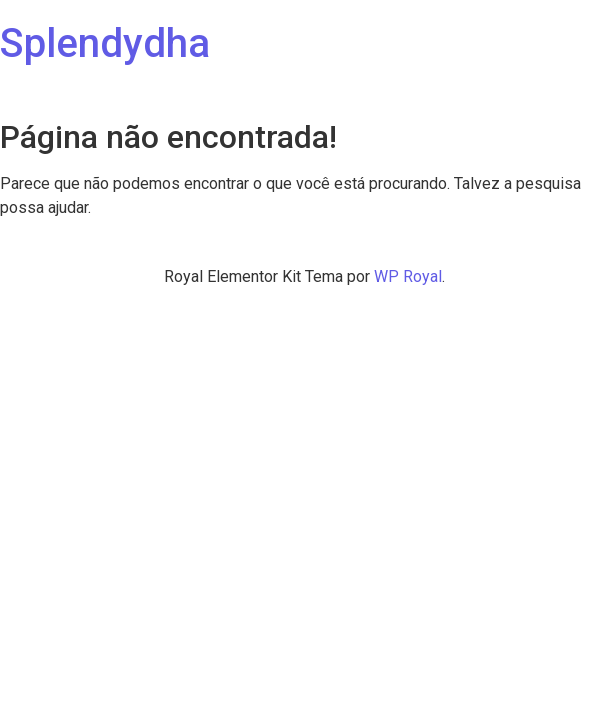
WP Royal (408, 276)
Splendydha (105, 43)
